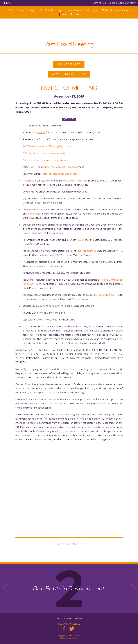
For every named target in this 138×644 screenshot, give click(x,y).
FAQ (58, 619)
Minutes (41, 133)
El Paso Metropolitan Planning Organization (49, 146)
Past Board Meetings (51, 10)
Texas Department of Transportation (46, 153)
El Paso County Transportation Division (47, 160)
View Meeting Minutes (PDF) (69, 74)
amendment (33, 214)
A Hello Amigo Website (69, 638)
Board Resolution (78, 181)
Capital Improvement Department (61, 167)
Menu (7, 3)
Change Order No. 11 (106, 295)
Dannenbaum (86, 251)
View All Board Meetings (69, 544)
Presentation (30, 181)
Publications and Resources (117, 10)
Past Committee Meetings (82, 10)
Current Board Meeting (22, 10)
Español (78, 619)
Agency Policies (71, 15)
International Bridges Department (60, 174)
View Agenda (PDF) (69, 65)
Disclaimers (68, 619)
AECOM (81, 240)
